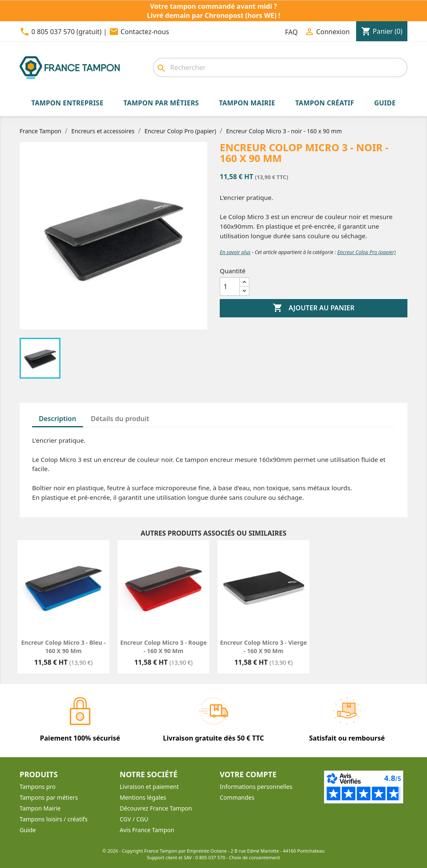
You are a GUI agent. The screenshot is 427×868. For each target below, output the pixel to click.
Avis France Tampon (147, 830)
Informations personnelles (256, 787)
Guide (28, 830)
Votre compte (248, 774)
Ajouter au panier (314, 308)
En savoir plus (235, 252)
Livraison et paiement (149, 787)
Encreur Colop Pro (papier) (367, 252)
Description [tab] (58, 419)
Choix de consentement (254, 857)
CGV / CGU (134, 819)
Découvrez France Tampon (156, 808)
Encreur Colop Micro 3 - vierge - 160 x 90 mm (264, 647)
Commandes (237, 797)
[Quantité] (230, 287)
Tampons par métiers (49, 797)
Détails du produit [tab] (120, 419)
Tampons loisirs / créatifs (54, 819)
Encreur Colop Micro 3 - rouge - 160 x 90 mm (163, 647)
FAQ (291, 32)
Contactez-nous (145, 32)
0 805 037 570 (211, 857)
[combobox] (280, 67)
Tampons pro (38, 787)
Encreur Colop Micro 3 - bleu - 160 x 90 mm (63, 647)
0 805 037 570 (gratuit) (66, 32)
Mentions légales (143, 797)
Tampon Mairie (40, 808)
